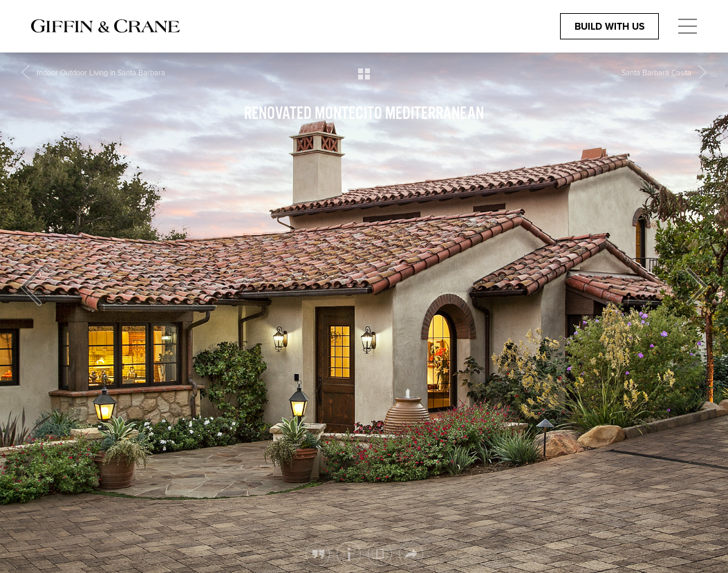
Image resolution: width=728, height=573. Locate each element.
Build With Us (609, 26)
